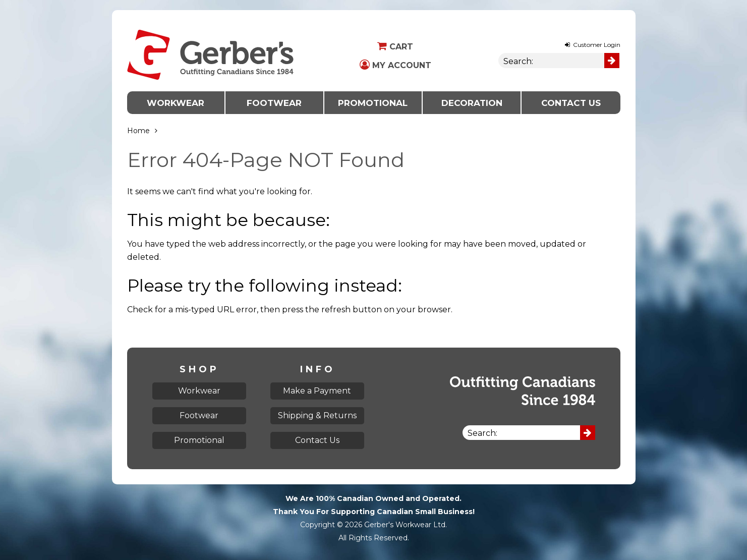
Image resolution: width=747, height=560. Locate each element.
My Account (395, 65)
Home (138, 131)
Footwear (274, 103)
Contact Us (571, 103)
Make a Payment (317, 391)
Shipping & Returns (317, 415)
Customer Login (593, 45)
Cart (395, 47)
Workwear (176, 103)
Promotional (373, 103)
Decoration (472, 103)
